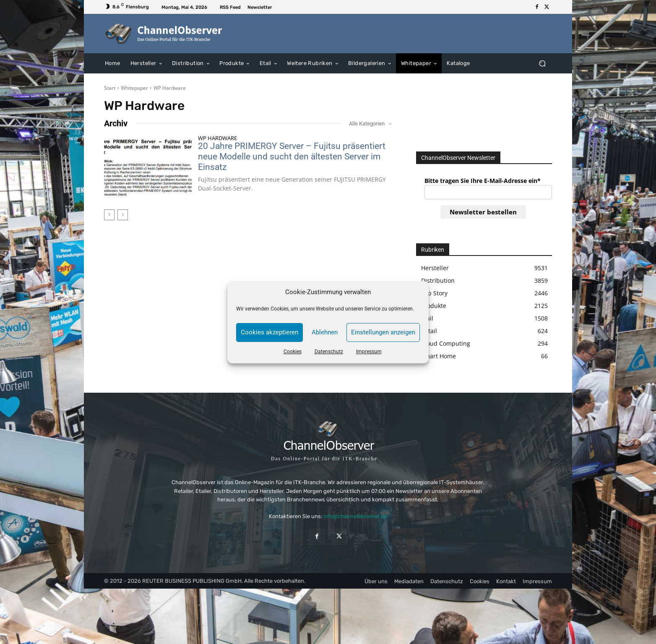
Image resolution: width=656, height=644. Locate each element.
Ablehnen (325, 332)
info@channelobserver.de (355, 516)
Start (110, 88)
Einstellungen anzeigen (383, 332)
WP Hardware (217, 138)
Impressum (369, 352)
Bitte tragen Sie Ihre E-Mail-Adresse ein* (483, 181)
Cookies (293, 352)
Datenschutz (329, 352)
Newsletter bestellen (483, 212)
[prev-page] (109, 215)
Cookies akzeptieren (269, 332)
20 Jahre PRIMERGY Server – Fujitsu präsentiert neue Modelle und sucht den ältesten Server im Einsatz (292, 156)
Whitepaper (134, 88)
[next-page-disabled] (123, 215)
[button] (542, 63)
